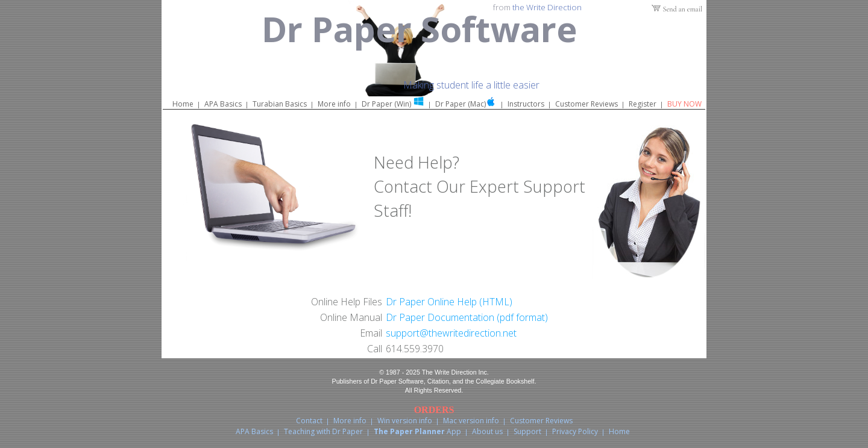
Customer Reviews (587, 104)
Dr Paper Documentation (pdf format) (467, 317)
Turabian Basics (280, 104)
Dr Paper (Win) (386, 104)
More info (334, 104)
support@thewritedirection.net (451, 333)
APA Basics (223, 104)
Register (643, 104)
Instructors (526, 104)
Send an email (683, 9)
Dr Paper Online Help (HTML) (449, 302)
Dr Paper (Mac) (461, 104)
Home (183, 104)
